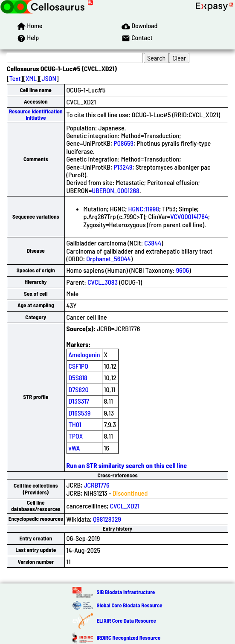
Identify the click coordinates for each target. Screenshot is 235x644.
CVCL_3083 (103, 282)
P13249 (123, 167)
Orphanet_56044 (108, 258)
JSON (49, 78)
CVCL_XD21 (125, 506)
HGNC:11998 (144, 209)
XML (31, 78)
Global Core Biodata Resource (129, 605)
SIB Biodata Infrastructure (126, 592)
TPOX (76, 436)
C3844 (153, 243)
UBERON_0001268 (115, 190)
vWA (74, 448)
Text (15, 78)
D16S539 (80, 413)
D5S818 (78, 377)
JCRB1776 (97, 485)
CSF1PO (78, 366)
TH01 (75, 424)
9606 (183, 270)
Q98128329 (107, 519)
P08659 (123, 143)
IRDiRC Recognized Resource (128, 638)
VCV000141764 (189, 216)
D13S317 (79, 401)
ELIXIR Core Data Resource (126, 621)
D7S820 (79, 389)
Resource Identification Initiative (36, 114)
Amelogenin (84, 354)
